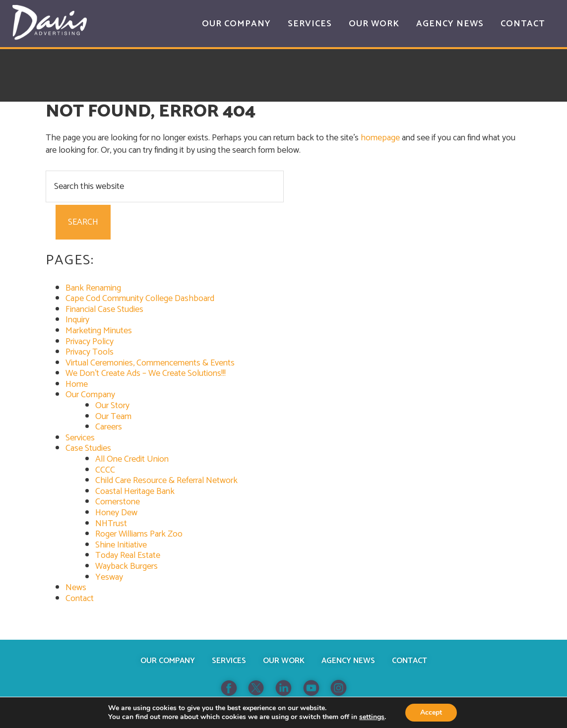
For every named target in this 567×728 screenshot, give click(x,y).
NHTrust (111, 524)
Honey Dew (116, 513)
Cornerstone (118, 502)
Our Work (284, 661)
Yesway (109, 577)
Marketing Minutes (99, 331)
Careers (109, 427)
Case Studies (88, 448)
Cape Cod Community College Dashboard (140, 299)
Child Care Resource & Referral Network (166, 481)
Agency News (348, 661)
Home (77, 384)
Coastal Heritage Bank (135, 491)
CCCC (105, 470)
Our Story (112, 406)
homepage (380, 138)
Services (80, 438)
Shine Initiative (121, 545)
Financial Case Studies (104, 309)
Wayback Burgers (126, 566)
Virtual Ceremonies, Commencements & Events (150, 363)
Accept (431, 712)
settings (372, 717)
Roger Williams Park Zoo (139, 534)
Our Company (90, 395)
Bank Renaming (93, 288)
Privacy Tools (90, 352)
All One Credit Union (132, 459)
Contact (80, 599)
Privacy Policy (90, 342)
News (76, 588)
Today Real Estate (128, 555)
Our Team (113, 417)
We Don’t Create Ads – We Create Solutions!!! (146, 373)
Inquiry (77, 320)
